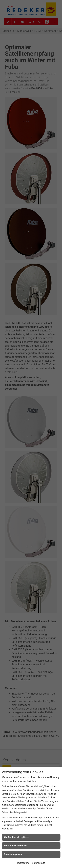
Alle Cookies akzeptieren (16, 837)
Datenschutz (39, 863)
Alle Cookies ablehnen (15, 846)
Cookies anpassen (13, 854)
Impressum (23, 863)
